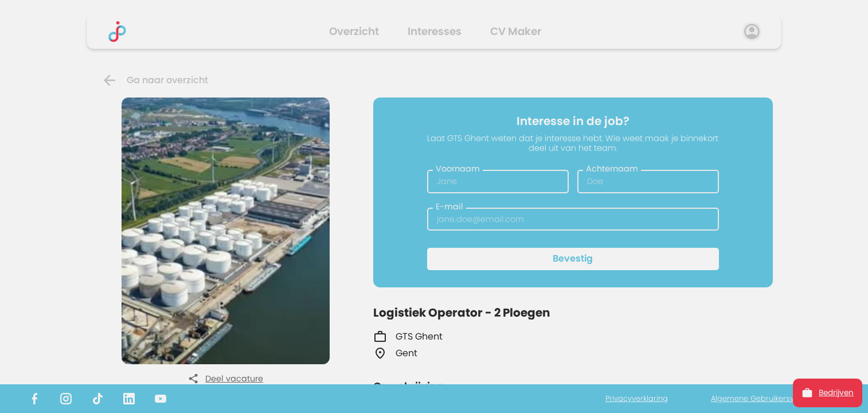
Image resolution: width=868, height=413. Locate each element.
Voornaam (458, 169)
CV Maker (516, 31)
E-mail (449, 207)
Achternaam (612, 169)
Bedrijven (828, 393)
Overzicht (354, 31)
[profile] (752, 32)
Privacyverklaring (637, 399)
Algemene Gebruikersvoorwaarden (775, 399)
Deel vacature (226, 379)
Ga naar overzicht (155, 80)
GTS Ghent (408, 337)
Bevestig (573, 258)
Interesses (435, 31)
